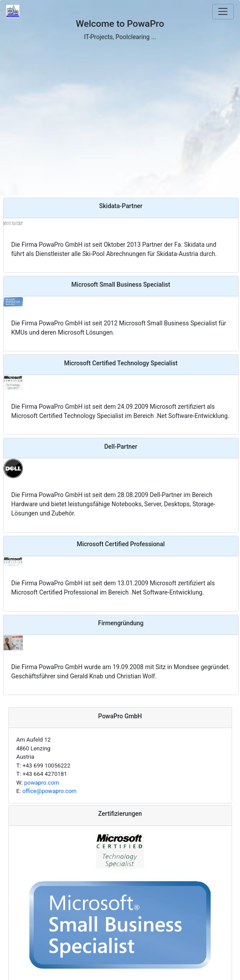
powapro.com (42, 783)
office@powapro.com (49, 791)
